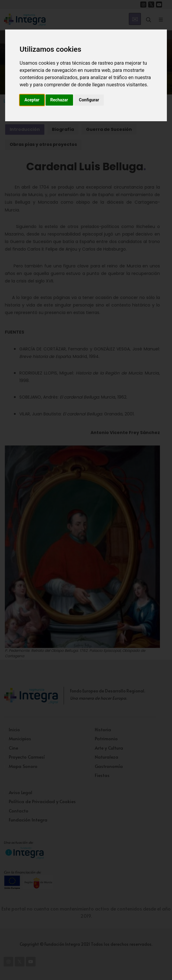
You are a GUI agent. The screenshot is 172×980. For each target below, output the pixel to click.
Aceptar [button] (32, 100)
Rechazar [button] (59, 100)
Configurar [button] (89, 100)
